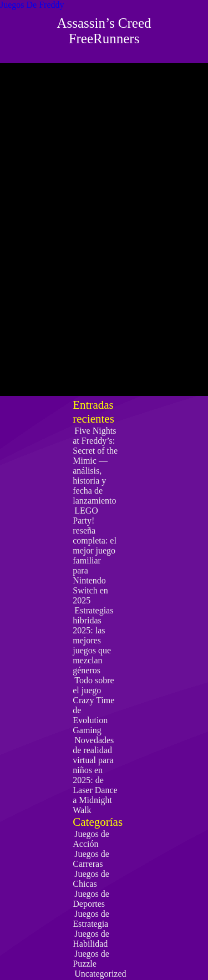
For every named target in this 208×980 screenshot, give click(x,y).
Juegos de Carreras (91, 859)
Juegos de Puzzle (91, 959)
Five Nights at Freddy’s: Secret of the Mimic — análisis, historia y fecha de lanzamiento (95, 466)
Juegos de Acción (91, 839)
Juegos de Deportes (91, 899)
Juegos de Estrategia (91, 919)
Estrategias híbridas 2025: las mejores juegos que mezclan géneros (93, 640)
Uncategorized (100, 974)
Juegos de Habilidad (91, 939)
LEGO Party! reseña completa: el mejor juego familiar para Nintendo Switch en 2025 (95, 555)
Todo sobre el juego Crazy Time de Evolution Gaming (93, 705)
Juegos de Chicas (91, 879)
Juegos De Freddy (32, 5)
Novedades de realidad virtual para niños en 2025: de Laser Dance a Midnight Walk (95, 775)
